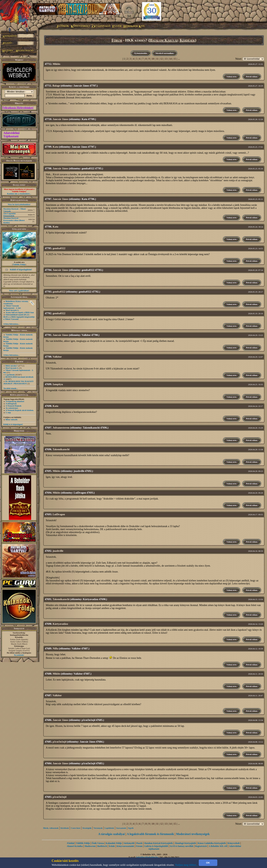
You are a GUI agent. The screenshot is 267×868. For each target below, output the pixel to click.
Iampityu (58, 384)
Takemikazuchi (61, 449)
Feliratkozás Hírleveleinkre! (18, 108)
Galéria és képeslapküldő (156, 846)
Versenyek (98, 828)
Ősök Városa (98, 843)
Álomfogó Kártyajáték (185, 843)
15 (175, 59)
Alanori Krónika (75, 846)
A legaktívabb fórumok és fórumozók (150, 834)
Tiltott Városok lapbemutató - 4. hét (12, 307)
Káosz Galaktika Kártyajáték (212, 843)
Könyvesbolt (234, 843)
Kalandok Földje (114, 843)
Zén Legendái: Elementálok (10, 215)
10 (153, 59)
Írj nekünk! (19, 655)
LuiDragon (59, 514)
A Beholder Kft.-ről (218, 846)
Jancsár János (60, 119)
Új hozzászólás (141, 53)
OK (208, 863)
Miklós (56, 64)
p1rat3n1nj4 (60, 742)
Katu (55, 147)
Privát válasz (252, 77)
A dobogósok (11, 404)
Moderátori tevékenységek (193, 834)
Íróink (112, 846)
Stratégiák (87, 828)
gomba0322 (59, 248)
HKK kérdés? (11, 366)
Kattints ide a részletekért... (19, 194)
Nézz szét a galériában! (19, 291)
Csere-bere (76, 828)
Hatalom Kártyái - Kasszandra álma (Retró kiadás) (14, 220)
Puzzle (139, 843)
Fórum (117, 40)
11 (157, 59)
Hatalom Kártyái (164, 40)
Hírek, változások (51, 828)
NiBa (55, 649)
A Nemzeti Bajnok (14, 406)
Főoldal (71, 843)
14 (170, 59)
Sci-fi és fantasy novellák (182, 846)
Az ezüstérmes (12, 408)
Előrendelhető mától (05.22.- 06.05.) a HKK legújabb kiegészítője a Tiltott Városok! (19, 317)
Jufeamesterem (61, 428)
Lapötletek (10, 375)
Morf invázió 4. (12, 310)
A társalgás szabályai (112, 834)
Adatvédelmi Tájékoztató (11, 135)
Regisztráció (201, 846)
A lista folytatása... (11, 324)
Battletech (102, 846)
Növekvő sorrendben (165, 53)
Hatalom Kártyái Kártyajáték (158, 843)
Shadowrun (90, 846)
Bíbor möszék (11, 419)
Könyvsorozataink (125, 846)
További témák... (11, 388)
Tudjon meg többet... (187, 865)
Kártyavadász (60, 624)
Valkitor (57, 357)
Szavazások (121, 828)
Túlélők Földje (19, 264)
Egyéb (131, 828)
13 (166, 59)
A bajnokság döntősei (15, 401)
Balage (56, 86)
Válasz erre (231, 77)
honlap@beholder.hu (19, 635)
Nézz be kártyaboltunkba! (19, 204)
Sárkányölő (129, 843)
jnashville (58, 551)
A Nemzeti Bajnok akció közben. (20, 410)
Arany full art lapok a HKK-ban (20, 312)
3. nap (8, 412)
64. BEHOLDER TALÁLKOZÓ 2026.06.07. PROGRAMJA (18, 382)
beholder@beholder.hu (147, 857)
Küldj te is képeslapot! (13, 424)
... (179, 59)
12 (161, 59)
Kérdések (187, 40)
